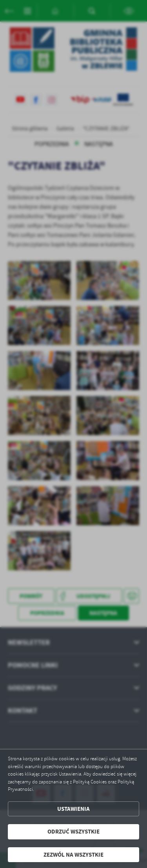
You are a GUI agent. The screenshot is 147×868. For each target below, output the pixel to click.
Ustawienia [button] (73, 809)
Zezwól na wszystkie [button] (73, 855)
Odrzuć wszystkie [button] (73, 832)
